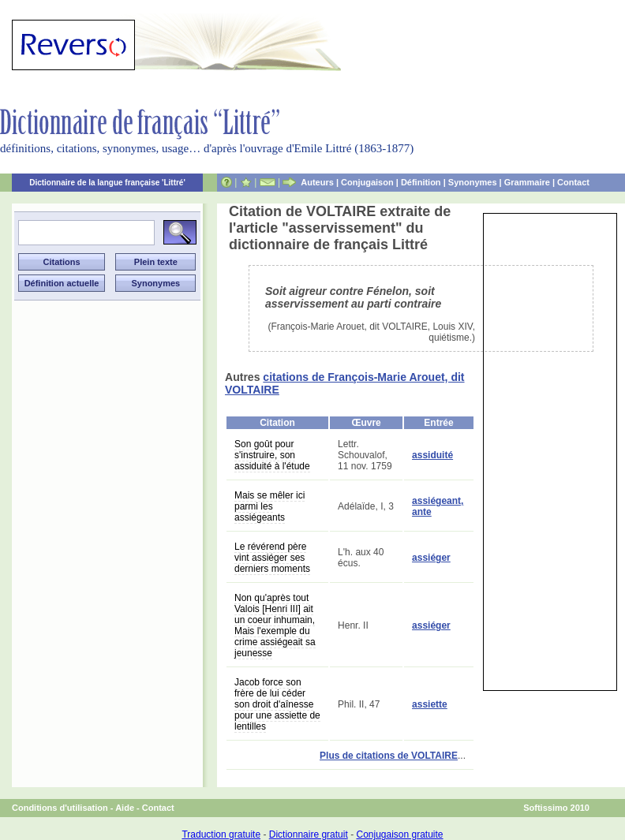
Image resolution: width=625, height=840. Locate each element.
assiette (430, 704)
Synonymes (473, 182)
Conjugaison (367, 182)
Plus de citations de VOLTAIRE (389, 756)
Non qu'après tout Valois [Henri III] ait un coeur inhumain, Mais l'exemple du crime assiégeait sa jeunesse (275, 625)
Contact (573, 182)
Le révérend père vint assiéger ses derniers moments (272, 558)
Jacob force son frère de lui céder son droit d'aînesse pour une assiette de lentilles (277, 704)
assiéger (431, 558)
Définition (421, 182)
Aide (125, 808)
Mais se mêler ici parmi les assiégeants (269, 506)
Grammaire (527, 182)
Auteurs (317, 182)
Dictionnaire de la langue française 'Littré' (107, 183)
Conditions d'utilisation (60, 808)
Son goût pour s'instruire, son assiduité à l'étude (272, 455)
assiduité (432, 455)
